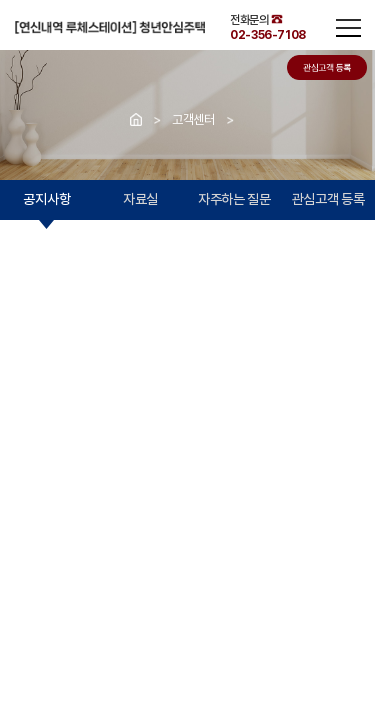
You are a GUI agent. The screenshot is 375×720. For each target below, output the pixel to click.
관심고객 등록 (328, 199)
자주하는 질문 (234, 199)
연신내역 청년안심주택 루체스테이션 (110, 27)
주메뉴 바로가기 (0, 0)
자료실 (140, 199)
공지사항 (46, 199)
